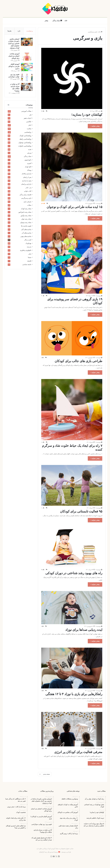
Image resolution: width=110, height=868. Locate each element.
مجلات (29, 205)
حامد (99, 111)
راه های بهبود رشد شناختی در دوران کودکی (74, 573)
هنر (30, 115)
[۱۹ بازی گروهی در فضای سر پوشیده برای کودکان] (72, 259)
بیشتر (46, 21)
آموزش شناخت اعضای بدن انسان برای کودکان (14, 56)
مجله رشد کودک (26, 209)
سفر (30, 254)
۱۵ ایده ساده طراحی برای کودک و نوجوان (74, 207)
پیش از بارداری (27, 181)
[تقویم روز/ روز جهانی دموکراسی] (27, 77)
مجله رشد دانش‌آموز (25, 212)
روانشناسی (28, 132)
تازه (19, 31)
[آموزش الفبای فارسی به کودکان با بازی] (27, 67)
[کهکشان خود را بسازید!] (72, 78)
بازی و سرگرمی (26, 198)
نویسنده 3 (98, 203)
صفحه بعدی (45, 774)
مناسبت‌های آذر (27, 233)
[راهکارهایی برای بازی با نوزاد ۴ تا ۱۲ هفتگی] (72, 668)
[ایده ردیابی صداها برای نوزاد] (72, 608)
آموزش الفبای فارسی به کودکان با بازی (14, 67)
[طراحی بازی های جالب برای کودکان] (72, 338)
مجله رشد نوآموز (26, 216)
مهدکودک (28, 244)
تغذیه (30, 150)
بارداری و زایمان (26, 184)
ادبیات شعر (28, 118)
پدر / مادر (28, 188)
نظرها (10, 31)
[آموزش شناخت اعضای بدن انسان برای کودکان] (27, 57)
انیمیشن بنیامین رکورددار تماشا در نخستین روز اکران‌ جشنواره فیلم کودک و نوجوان (14, 44)
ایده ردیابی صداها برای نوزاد (84, 630)
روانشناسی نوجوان (25, 143)
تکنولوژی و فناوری (26, 250)
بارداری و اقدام (27, 174)
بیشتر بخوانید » (95, 126)
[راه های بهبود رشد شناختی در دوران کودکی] (72, 547)
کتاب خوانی (28, 191)
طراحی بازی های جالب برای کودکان (78, 361)
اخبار (30, 125)
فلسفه (29, 261)
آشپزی (29, 163)
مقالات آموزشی (26, 111)
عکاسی (29, 122)
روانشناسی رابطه (25, 139)
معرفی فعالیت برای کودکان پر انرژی (78, 752)
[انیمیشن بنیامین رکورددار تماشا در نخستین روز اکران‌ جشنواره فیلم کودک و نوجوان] (27, 42)
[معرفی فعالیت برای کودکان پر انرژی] (72, 729)
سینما (30, 258)
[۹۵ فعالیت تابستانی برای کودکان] (72, 485)
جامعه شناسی (27, 265)
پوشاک (29, 170)
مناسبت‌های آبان (26, 230)
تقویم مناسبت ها (26, 226)
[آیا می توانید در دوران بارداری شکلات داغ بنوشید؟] (27, 87)
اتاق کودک (28, 167)
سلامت (29, 129)
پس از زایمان (27, 177)
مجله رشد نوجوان (26, 223)
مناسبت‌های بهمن (26, 237)
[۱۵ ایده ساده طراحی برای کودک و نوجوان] (72, 167)
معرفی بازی (27, 202)
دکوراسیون (28, 160)
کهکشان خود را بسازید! (87, 115)
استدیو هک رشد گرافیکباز (47, 852)
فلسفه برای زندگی (25, 195)
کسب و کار (28, 240)
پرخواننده (30, 31)
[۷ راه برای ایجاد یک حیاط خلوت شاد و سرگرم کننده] (72, 410)
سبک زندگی (57, 21)
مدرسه (29, 247)
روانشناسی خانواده (25, 146)
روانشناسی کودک (25, 136)
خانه (66, 21)
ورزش (29, 153)
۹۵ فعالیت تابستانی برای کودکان (81, 511)
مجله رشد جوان (26, 219)
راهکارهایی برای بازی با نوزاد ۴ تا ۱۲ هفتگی (74, 694)
